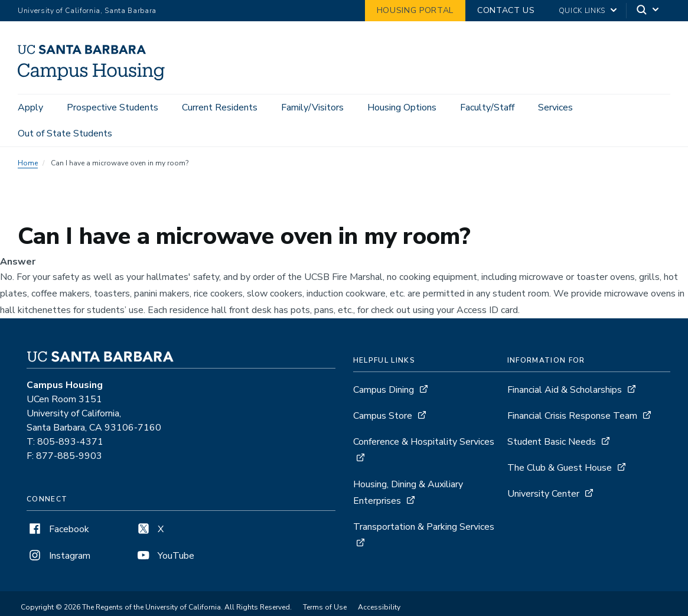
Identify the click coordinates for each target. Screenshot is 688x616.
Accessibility (379, 607)
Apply (30, 107)
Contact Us (506, 10)
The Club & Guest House (560, 468)
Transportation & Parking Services (424, 527)
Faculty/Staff (487, 107)
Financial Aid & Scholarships (565, 390)
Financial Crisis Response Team (572, 416)
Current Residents (220, 107)
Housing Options (402, 107)
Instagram (58, 556)
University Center (543, 494)
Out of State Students (65, 133)
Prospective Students (113, 107)
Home (28, 163)
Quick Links (582, 11)
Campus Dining (384, 390)
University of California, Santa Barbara (87, 11)
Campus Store (383, 416)
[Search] (648, 11)
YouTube (165, 556)
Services (555, 107)
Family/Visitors (312, 107)
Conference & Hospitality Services (424, 442)
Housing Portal (415, 10)
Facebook (58, 529)
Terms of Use (325, 607)
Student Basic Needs (552, 442)
